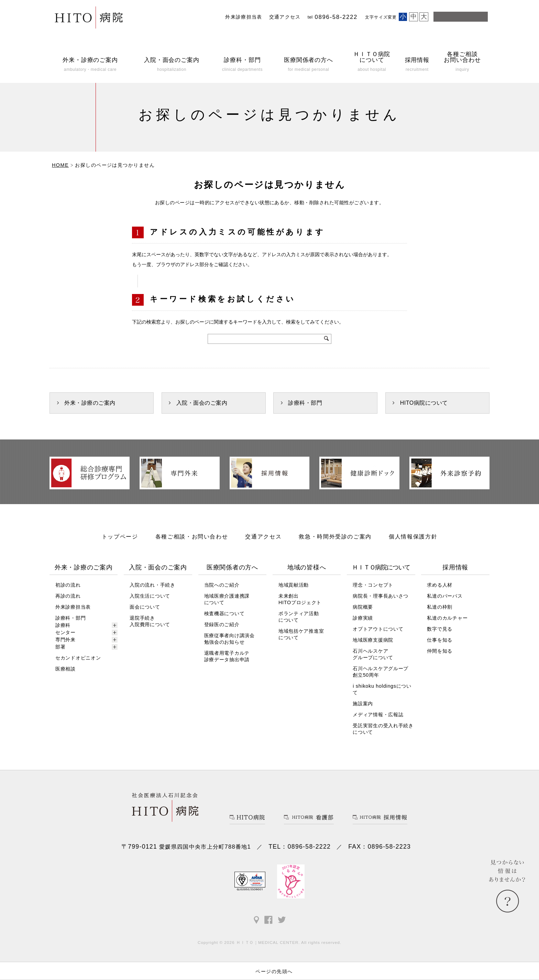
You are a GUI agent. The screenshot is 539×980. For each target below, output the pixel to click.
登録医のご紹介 (222, 624)
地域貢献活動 (294, 585)
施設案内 (363, 704)
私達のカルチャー (447, 618)
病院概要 (363, 607)
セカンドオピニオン (78, 658)
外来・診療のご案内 (90, 403)
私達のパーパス (445, 596)
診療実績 (363, 618)
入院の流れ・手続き (152, 585)
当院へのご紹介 (222, 585)
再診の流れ (68, 596)
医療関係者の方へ (232, 567)
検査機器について (224, 613)
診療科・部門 (305, 403)
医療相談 (65, 669)
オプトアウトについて (378, 629)
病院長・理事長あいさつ (381, 596)
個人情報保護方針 (413, 536)
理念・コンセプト (373, 585)
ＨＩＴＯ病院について (381, 567)
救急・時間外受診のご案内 (335, 536)
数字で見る (440, 629)
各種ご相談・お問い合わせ (192, 536)
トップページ (120, 536)
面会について (145, 607)
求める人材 (440, 585)
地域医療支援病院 (373, 640)
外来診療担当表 (244, 17)
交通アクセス (285, 17)
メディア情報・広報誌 (378, 715)
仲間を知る (440, 651)
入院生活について (150, 596)
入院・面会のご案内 (202, 403)
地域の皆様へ (307, 567)
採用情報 (455, 567)
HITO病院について (424, 403)
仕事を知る (440, 640)
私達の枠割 (440, 607)
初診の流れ (68, 585)
